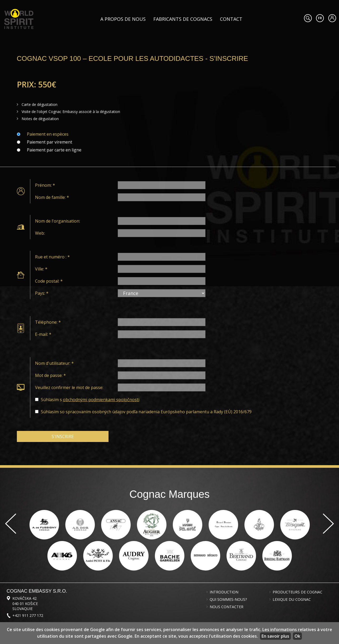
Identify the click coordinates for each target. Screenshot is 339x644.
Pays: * (42, 293)
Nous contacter (227, 607)
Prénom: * (45, 185)
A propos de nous (123, 19)
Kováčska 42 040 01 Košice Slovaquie (25, 603)
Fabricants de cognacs (183, 19)
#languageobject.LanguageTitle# (320, 18)
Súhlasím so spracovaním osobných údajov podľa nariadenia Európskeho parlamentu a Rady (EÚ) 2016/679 (146, 412)
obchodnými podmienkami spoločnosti (101, 400)
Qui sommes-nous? (228, 599)
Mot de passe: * (50, 375)
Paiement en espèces (48, 134)
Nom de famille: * (52, 197)
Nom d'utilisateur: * (54, 363)
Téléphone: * (48, 322)
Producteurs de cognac (298, 592)
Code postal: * (49, 281)
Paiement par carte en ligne (54, 150)
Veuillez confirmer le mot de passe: (69, 387)
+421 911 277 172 (28, 615)
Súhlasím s (90, 400)
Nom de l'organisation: (58, 221)
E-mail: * (43, 334)
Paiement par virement (50, 142)
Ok (297, 636)
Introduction (224, 592)
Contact (231, 19)
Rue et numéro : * (52, 257)
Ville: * (41, 269)
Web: (40, 233)
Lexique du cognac (292, 599)
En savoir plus (275, 636)
